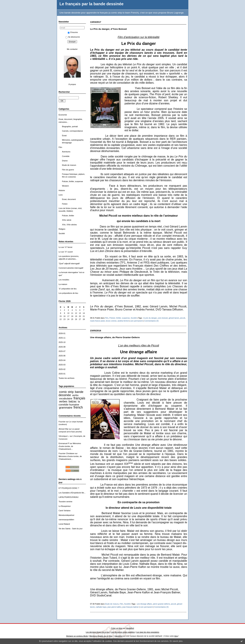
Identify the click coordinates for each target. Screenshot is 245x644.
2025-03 (62, 365)
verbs (75, 395)
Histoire (62, 190)
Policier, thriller (68, 216)
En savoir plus (176, 641)
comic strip (66, 392)
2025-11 (62, 338)
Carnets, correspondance (72, 131)
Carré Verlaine (65, 511)
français (79, 398)
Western (66, 186)
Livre (61, 195)
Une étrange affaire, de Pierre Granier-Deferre (115, 337)
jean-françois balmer (130, 607)
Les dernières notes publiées (123, 632)
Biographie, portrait (70, 126)
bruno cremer (111, 321)
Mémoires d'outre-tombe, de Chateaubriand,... (70, 446)
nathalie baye (101, 607)
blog (176, 636)
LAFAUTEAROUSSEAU (69, 497)
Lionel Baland (64, 524)
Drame (65, 161)
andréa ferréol (123, 321)
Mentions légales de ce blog (101, 636)
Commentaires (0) (151, 321)
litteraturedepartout (67, 515)
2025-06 (62, 356)
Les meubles (64, 280)
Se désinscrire (73, 37)
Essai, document (69, 199)
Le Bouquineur (65, 506)
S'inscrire (73, 32)
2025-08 (62, 347)
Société (62, 233)
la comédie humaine (69, 403)
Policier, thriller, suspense (73, 181)
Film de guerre (68, 170)
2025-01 (62, 374)
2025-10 (62, 342)
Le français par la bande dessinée (92, 4)
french (78, 407)
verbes (63, 401)
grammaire (66, 408)
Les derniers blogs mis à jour (98, 632)
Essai (64, 135)
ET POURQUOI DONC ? (69, 488)
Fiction (65, 204)
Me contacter (72, 49)
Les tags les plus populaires (148, 632)
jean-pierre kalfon (115, 607)
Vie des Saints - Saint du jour (71, 529)
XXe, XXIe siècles (70, 225)
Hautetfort (130, 628)
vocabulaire (66, 398)
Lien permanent (136, 321)
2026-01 (62, 333)
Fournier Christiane (67, 453)
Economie (63, 115)
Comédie (66, 156)
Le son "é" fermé (66, 247)
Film (60, 147)
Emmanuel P (64, 443)
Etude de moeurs (69, 165)
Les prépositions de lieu (68, 293)
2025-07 (62, 351)
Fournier (62, 422)
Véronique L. (64, 436)
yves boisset (163, 318)
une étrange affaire (144, 604)
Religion (62, 229)
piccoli (182, 318)
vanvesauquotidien (66, 520)
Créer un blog (117, 628)
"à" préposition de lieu (68, 289)
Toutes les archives (67, 378)
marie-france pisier (98, 321)
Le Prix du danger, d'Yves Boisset (109, 29)
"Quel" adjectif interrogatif (69, 264)
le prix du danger (150, 318)
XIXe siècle (67, 220)
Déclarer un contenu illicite (77, 636)
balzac (73, 401)
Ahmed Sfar (64, 429)
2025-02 (62, 369)
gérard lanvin (174, 318)
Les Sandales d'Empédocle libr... (72, 493)
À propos (72, 84)
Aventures (66, 152)
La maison (63, 284)
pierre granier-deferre (161, 604)
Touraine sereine (66, 502)
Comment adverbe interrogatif (71, 268)
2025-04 (62, 360)
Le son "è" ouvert (66, 252)
